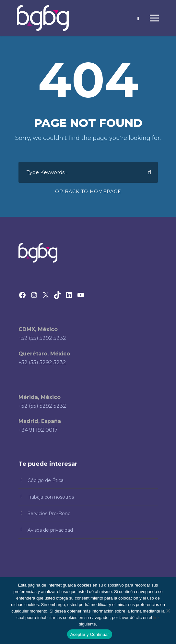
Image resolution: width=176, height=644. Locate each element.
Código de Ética (46, 480)
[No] (168, 611)
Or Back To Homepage (88, 192)
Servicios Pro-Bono (49, 514)
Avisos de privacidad (50, 530)
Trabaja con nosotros (51, 497)
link (157, 618)
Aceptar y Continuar (90, 634)
